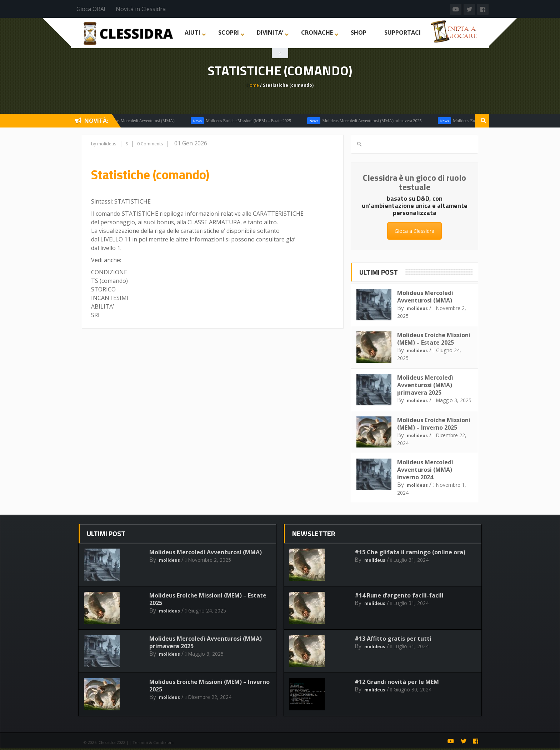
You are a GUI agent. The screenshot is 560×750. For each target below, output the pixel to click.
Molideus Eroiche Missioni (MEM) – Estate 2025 (434, 339)
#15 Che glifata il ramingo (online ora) (410, 552)
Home (253, 85)
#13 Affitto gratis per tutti (393, 639)
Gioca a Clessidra (414, 231)
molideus (417, 308)
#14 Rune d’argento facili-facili (399, 595)
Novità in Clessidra (141, 9)
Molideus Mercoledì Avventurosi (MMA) (433, 121)
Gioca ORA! (91, 9)
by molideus (104, 144)
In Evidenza (384, 121)
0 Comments (150, 144)
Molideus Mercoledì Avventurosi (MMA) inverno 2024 (425, 470)
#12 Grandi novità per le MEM (397, 682)
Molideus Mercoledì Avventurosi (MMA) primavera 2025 (425, 385)
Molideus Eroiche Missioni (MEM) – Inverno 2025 (434, 424)
